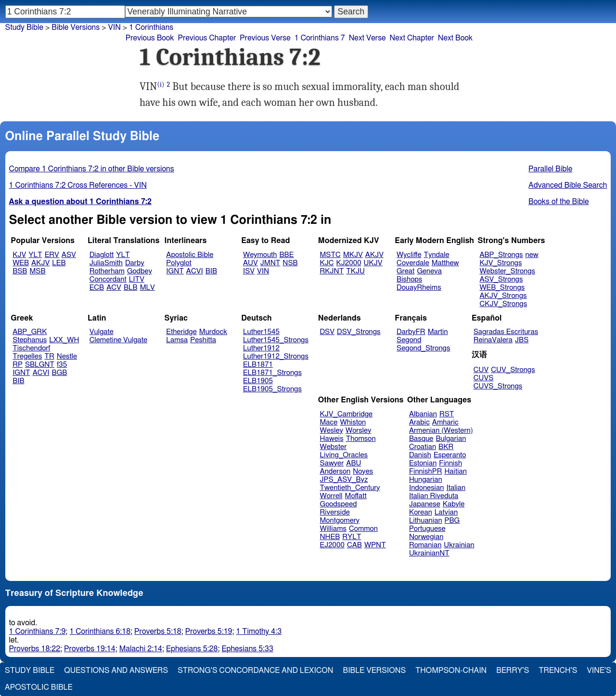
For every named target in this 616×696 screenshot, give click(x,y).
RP (18, 365)
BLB (131, 288)
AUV (250, 263)
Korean (421, 512)
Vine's (599, 670)
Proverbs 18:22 (35, 649)
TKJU (355, 271)
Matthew (445, 263)
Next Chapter (412, 38)
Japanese (425, 504)
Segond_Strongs (423, 348)
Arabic (419, 422)
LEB (59, 263)
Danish (420, 455)
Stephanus (30, 340)
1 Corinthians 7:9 (38, 632)
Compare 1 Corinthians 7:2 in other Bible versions (92, 169)
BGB (60, 373)
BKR (446, 447)
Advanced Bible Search (568, 185)
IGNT (175, 271)
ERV (52, 255)
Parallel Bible (550, 169)
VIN (114, 27)
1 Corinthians (151, 27)
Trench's (558, 670)
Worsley (358, 431)
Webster (334, 447)
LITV (137, 279)
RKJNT (332, 271)
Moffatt (356, 496)
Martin (438, 332)
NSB (290, 263)
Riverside (335, 512)
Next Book (455, 38)
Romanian (425, 545)
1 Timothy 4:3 (259, 632)
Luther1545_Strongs (276, 340)
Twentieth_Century (350, 488)
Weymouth (260, 255)
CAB (354, 545)
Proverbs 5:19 (209, 632)
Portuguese (427, 529)
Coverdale (413, 263)
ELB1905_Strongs (272, 389)
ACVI (195, 271)
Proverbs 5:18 (158, 632)
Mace (329, 422)
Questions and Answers (116, 670)
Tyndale (437, 255)
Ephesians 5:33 (247, 649)
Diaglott (102, 255)
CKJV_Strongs (503, 304)
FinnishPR (426, 471)
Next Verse (367, 38)
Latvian (446, 512)
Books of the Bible (559, 202)
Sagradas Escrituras (506, 332)
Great (405, 271)
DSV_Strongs (359, 332)
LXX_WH (64, 340)
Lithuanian (426, 521)
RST (447, 414)
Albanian (423, 414)
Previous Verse (265, 38)
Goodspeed (339, 504)
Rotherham (107, 271)
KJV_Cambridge (346, 414)
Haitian (456, 471)
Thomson (361, 439)
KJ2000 (349, 263)
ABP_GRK (30, 332)
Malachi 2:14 (141, 649)
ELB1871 (258, 365)
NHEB (330, 537)
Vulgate (102, 332)
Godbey (140, 271)
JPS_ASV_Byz (344, 480)
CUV (481, 370)
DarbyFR (411, 332)
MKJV (353, 255)
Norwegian (426, 537)
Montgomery (340, 521)
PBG (452, 521)
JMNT (270, 263)
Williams (334, 529)
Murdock (213, 332)
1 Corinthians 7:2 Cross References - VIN (78, 185)
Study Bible (24, 27)
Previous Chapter (207, 38)
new (532, 255)
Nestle (67, 356)
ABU (353, 463)
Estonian (423, 463)
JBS (522, 340)
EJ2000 (332, 545)
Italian (456, 488)
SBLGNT (40, 365)
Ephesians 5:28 (192, 649)
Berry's (513, 670)
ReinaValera (493, 340)
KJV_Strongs (500, 263)
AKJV (40, 263)
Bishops (409, 279)
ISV (249, 271)
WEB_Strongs (502, 288)
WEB (21, 263)
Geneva (429, 271)
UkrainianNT (429, 553)
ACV (114, 288)
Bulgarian (451, 439)
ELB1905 (258, 381)
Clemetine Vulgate (118, 340)
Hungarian (426, 480)
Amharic (445, 422)
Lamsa (177, 340)
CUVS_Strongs (498, 386)
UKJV (373, 263)
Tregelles (27, 356)
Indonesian (427, 488)
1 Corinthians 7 (320, 38)
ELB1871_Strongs (272, 373)
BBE (287, 255)
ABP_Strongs (501, 255)
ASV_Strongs (501, 279)
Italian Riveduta (434, 496)
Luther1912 (261, 348)
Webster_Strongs (507, 271)
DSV (327, 332)
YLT (35, 255)
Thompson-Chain (451, 670)
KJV (19, 255)
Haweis (332, 439)
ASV (69, 255)
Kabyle (454, 504)
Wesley (332, 431)
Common (363, 529)
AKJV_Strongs (503, 296)
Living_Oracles (344, 455)
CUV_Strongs (513, 370)
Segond (409, 340)
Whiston (353, 422)
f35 (62, 365)
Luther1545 (261, 332)
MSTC (330, 255)
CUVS (484, 378)
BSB (20, 271)
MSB (37, 271)
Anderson (335, 471)
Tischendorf (31, 348)
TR (49, 356)
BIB (211, 271)
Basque (421, 439)
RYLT (352, 537)
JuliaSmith (106, 263)
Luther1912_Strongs (276, 356)
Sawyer (332, 463)
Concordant (108, 279)
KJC (327, 263)
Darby (135, 263)
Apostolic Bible (39, 687)
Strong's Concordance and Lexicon (255, 670)
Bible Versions (76, 27)
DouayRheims (419, 288)
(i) (160, 84)
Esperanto (450, 455)
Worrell (331, 496)
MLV (148, 288)
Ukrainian (459, 545)
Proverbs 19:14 (90, 649)
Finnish (450, 463)
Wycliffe (409, 255)
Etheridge (181, 332)
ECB (97, 288)
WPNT (375, 545)
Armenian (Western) (441, 431)
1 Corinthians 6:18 (100, 632)
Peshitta (203, 340)
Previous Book (150, 38)
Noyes (363, 471)
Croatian (423, 447)
